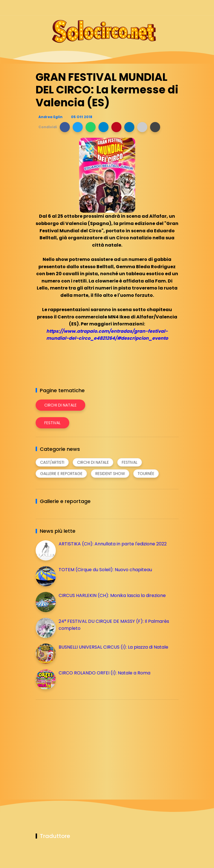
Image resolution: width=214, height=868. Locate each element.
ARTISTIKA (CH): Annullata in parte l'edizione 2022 (113, 544)
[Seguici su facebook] (136, 8)
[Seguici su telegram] (156, 8)
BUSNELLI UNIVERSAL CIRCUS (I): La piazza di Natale (113, 647)
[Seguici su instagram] (146, 8)
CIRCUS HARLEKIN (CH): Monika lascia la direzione (112, 595)
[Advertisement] (78, 743)
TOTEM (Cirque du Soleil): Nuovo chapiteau (105, 570)
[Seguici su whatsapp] (165, 8)
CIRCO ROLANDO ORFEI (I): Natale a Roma (104, 673)
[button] (65, 127)
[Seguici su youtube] (175, 8)
